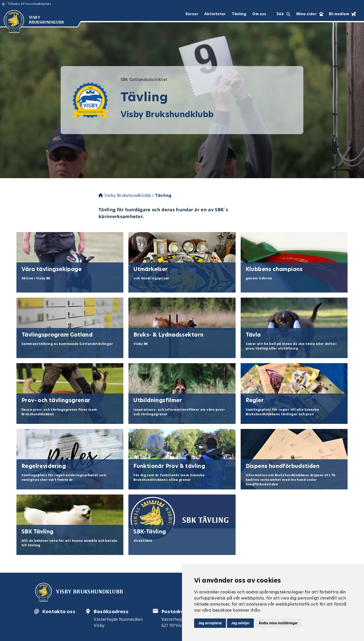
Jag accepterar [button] (210, 623)
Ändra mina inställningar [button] (278, 623)
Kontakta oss (59, 612)
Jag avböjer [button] (240, 623)
